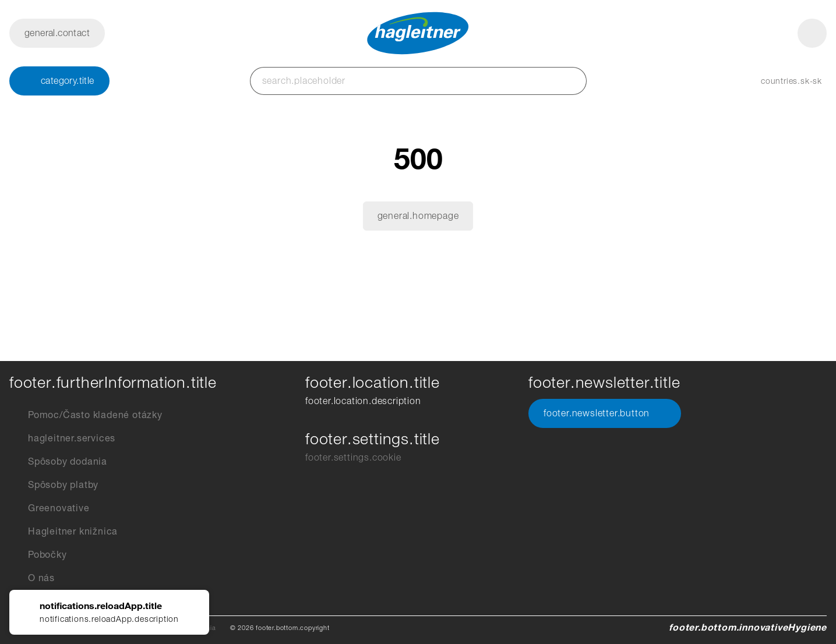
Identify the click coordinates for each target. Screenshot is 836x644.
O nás (32, 578)
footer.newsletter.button (605, 413)
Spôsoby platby (54, 485)
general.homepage (418, 216)
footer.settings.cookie (353, 457)
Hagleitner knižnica (64, 532)
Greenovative (50, 508)
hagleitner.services (62, 438)
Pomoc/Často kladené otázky (86, 415)
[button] (780, 81)
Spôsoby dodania (58, 462)
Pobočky (38, 555)
